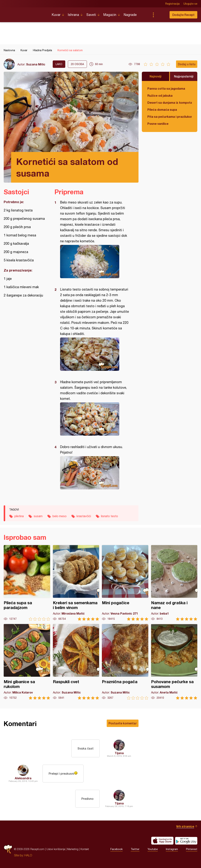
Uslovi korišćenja (56, 849)
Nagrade (130, 15)
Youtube (153, 849)
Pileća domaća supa (162, 110)
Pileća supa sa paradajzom (27, 583)
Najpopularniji (184, 76)
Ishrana (73, 15)
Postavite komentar (123, 723)
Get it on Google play (186, 841)
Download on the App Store (162, 841)
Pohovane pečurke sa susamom (174, 662)
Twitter (135, 849)
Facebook (116, 849)
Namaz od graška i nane (174, 583)
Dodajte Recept (183, 15)
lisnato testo (109, 516)
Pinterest (192, 849)
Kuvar (56, 15)
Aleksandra (23, 778)
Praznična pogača (125, 662)
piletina (19, 516)
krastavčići (84, 516)
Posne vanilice (158, 124)
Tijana (119, 753)
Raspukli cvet (76, 662)
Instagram (172, 849)
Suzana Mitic (36, 64)
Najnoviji (156, 76)
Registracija (172, 4)
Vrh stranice (185, 826)
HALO (28, 855)
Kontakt (85, 849)
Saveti (91, 15)
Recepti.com (25, 13)
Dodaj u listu (187, 64)
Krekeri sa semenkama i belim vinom (76, 583)
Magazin (110, 15)
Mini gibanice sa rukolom (27, 662)
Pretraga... (161, 15)
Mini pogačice (125, 583)
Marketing (73, 849)
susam (38, 516)
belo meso (60, 516)
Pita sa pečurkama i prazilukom (170, 117)
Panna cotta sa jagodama (166, 88)
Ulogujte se (190, 4)
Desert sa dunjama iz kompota (170, 102)
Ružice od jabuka (160, 95)
